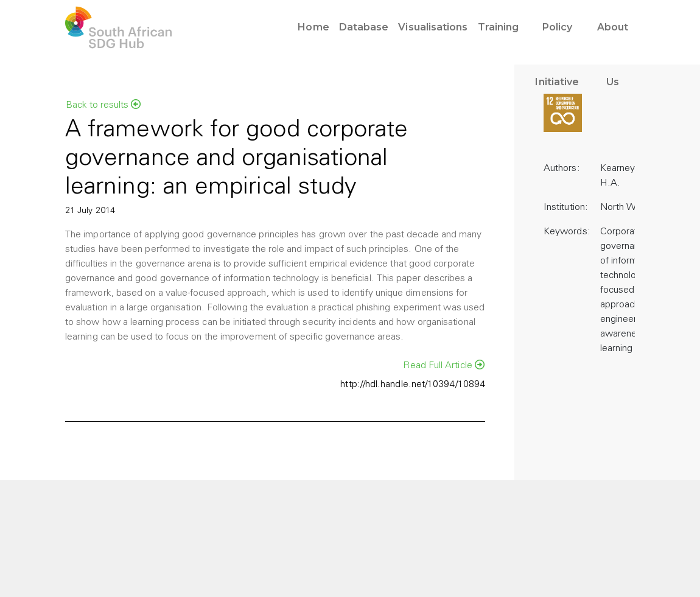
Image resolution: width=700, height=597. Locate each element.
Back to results (103, 105)
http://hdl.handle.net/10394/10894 (413, 385)
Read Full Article (444, 365)
